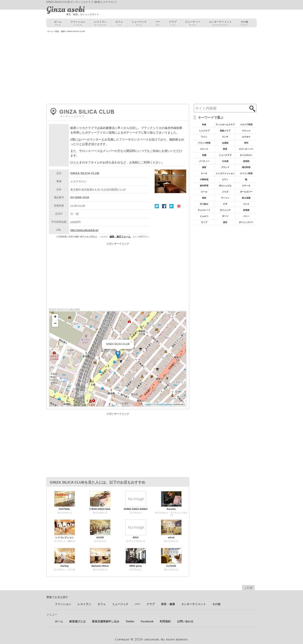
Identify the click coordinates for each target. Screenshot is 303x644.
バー (158, 23)
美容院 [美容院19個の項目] (246, 161)
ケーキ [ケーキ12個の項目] (204, 173)
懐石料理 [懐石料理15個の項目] (246, 167)
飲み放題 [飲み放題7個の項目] (246, 198)
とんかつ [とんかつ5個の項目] (204, 216)
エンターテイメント (220, 23)
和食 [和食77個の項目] (204, 125)
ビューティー (193, 23)
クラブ (173, 23)
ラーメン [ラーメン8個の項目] (225, 198)
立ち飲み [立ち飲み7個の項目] (204, 204)
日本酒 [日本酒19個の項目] (225, 161)
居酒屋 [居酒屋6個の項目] (246, 210)
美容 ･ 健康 (60, 31)
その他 (244, 23)
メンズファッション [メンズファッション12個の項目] (225, 173)
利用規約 (165, 621)
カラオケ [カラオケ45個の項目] (246, 137)
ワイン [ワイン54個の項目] (204, 137)
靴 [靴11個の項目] (246, 180)
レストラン (100, 23)
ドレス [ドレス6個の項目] (246, 204)
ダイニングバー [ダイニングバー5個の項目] (246, 222)
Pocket (179, 206)
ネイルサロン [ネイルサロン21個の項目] (246, 155)
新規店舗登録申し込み (106, 621)
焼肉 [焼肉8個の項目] (204, 198)
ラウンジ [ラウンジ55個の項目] (246, 131)
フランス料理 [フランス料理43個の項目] (204, 143)
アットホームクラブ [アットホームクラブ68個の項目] (225, 125)
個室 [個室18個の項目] (204, 167)
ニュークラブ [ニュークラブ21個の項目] (225, 155)
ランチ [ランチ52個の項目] (225, 137)
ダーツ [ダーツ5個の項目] (225, 216)
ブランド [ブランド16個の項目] (225, 167)
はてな (171, 206)
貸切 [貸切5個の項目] (225, 222)
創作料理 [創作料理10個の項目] (204, 186)
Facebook (164, 206)
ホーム (58, 23)
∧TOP (248, 588)
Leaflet (148, 404)
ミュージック (139, 23)
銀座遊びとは (77, 621)
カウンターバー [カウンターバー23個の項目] (246, 149)
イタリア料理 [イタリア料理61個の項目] (246, 125)
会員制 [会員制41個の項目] (225, 143)
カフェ (119, 23)
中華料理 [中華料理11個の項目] (204, 180)
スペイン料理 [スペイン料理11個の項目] (246, 173)
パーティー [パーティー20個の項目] (204, 161)
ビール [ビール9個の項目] (204, 192)
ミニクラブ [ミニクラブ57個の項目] (204, 131)
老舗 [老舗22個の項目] (204, 155)
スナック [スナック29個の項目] (204, 149)
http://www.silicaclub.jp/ (84, 230)
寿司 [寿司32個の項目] (246, 143)
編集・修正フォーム (120, 236)
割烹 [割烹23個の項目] (225, 149)
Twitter (157, 206)
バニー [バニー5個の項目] (246, 216)
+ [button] (55, 317)
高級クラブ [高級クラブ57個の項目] (225, 131)
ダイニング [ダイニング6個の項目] (225, 210)
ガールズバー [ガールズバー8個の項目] (246, 192)
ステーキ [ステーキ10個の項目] (246, 186)
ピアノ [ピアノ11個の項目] (225, 180)
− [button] (55, 324)
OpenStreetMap (164, 404)
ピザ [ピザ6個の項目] (225, 204)
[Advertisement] (151, 69)
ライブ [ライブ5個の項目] (204, 222)
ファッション (78, 23)
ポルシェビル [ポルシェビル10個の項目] (225, 186)
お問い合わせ (185, 621)
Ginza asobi (66, 9)
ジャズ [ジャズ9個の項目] (225, 192)
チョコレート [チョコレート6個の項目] (204, 210)
